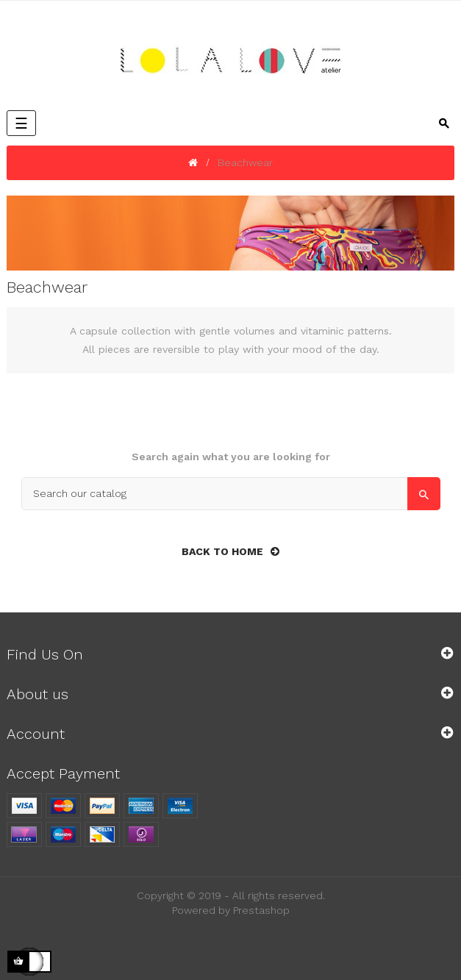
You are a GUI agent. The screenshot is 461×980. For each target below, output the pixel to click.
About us (37, 694)
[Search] (231, 494)
